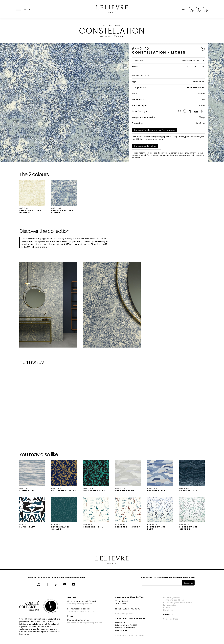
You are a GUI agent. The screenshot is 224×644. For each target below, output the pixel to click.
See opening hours (124, 614)
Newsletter (168, 610)
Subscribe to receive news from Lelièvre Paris (168, 577)
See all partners (171, 619)
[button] (32, 197)
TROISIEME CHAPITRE (192, 61)
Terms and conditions (174, 600)
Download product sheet (145, 146)
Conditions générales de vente (178, 603)
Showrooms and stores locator (130, 635)
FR (180, 9)
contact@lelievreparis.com (80, 604)
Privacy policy (170, 605)
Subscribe (188, 583)
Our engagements (172, 597)
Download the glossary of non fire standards (155, 130)
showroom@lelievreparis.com (81, 611)
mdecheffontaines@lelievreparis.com (85, 623)
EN (183, 9)
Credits (167, 607)
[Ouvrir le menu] (23, 9)
